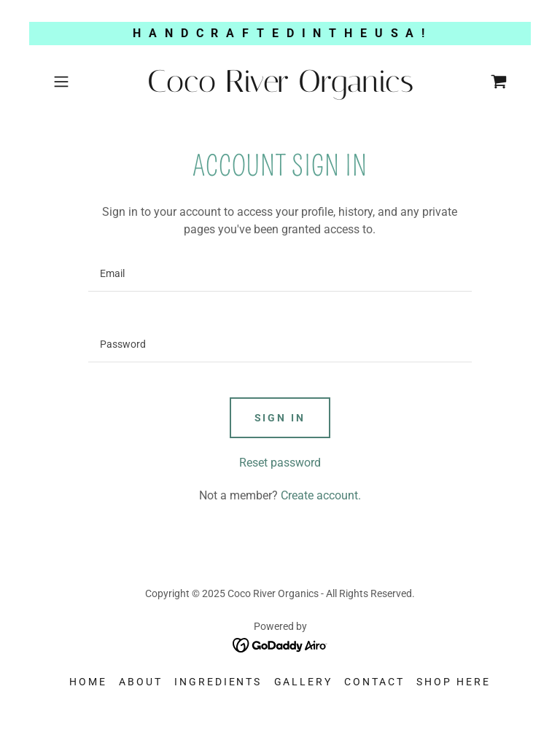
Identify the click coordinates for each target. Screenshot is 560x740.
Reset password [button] (280, 463)
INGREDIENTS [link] (218, 682)
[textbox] (280, 274)
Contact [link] (374, 682)
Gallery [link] (304, 682)
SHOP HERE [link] (454, 682)
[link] (280, 88)
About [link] (141, 682)
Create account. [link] (321, 495)
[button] (82, 82)
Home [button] (88, 682)
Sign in (280, 418)
